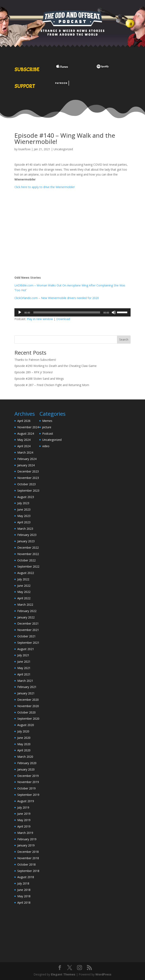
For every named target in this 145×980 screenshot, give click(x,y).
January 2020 (26, 769)
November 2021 (28, 630)
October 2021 (26, 636)
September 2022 (28, 566)
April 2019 (24, 826)
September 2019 (28, 795)
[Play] (20, 312)
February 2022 (27, 611)
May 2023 (24, 516)
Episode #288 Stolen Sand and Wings (39, 379)
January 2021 (26, 693)
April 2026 (24, 421)
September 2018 (28, 871)
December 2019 (28, 776)
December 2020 (28, 700)
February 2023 (27, 535)
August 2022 (26, 573)
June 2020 (24, 738)
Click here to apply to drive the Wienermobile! (44, 187)
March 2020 (25, 757)
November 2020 (28, 706)
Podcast (48, 434)
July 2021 (23, 655)
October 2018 (26, 864)
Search (124, 339)
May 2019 (24, 820)
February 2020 (27, 763)
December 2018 (28, 852)
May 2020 (24, 744)
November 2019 (28, 782)
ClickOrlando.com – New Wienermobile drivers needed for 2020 (57, 298)
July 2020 (23, 731)
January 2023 (26, 541)
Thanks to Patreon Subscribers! (35, 360)
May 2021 (24, 668)
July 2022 (23, 579)
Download (63, 319)
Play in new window (40, 319)
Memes (47, 421)
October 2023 (26, 484)
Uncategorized (63, 149)
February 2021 (27, 687)
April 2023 (24, 522)
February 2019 (27, 839)
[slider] (67, 312)
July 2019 (23, 807)
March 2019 (25, 833)
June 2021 (24, 662)
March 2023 (25, 529)
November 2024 (28, 427)
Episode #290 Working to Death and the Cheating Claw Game (56, 366)
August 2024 (26, 434)
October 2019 (26, 788)
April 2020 (24, 750)
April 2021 (24, 674)
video (46, 446)
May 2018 (24, 896)
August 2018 (26, 877)
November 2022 (28, 554)
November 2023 (28, 478)
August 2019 (26, 801)
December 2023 (28, 471)
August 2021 (26, 649)
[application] (72, 312)
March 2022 (25, 605)
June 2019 (24, 814)
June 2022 (24, 586)
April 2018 (24, 903)
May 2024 (24, 440)
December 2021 (28, 623)
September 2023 (28, 491)
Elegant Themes (63, 974)
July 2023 (23, 503)
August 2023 (26, 497)
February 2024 (27, 459)
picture (47, 427)
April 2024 (24, 446)
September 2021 (28, 643)
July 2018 (23, 883)
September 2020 (28, 719)
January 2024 (26, 465)
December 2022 (28, 548)
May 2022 (24, 592)
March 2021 (25, 681)
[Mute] (114, 312)
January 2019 (26, 845)
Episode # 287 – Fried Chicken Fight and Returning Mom (52, 385)
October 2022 (26, 560)
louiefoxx (24, 149)
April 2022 (24, 598)
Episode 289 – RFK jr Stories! (34, 372)
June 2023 (24, 509)
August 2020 (26, 725)
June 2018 (24, 890)
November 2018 (28, 858)
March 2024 (25, 452)
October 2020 (26, 712)
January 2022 (26, 617)
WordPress (103, 974)
